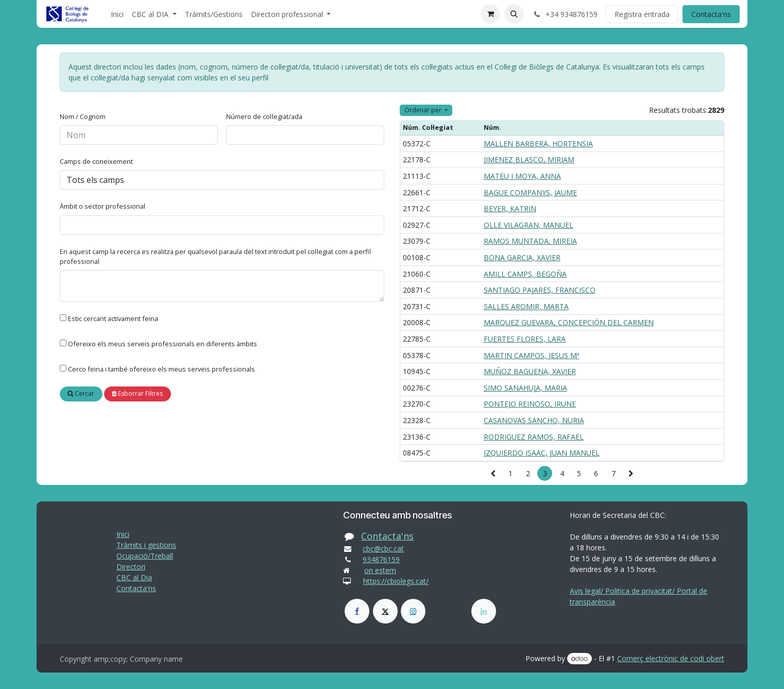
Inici (123, 534)
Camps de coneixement (96, 161)
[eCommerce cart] (490, 14)
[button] (514, 14)
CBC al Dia (134, 577)
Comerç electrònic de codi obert (671, 658)
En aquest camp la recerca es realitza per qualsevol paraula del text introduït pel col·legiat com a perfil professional (215, 256)
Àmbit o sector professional (103, 206)
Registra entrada (642, 14)
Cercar (81, 393)
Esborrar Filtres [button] (137, 393)
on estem (380, 570)
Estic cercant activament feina (113, 318)
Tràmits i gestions (146, 545)
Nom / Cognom (83, 116)
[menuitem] (117, 14)
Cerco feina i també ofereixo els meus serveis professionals (161, 369)
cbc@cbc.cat (383, 549)
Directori (131, 567)
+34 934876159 (565, 14)
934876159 (381, 559)
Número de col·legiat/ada (264, 116)
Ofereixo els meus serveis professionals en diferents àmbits (163, 344)
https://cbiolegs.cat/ (396, 581)
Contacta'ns (711, 14)
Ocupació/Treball (145, 556)
